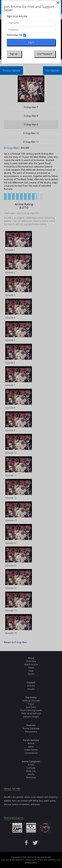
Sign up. (14, 54)
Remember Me (15, 35)
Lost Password (45, 54)
